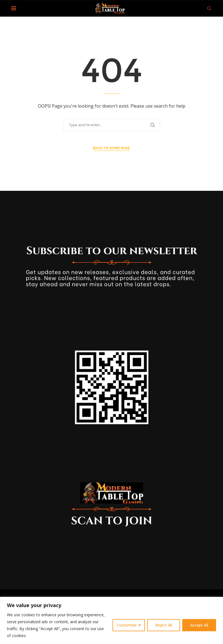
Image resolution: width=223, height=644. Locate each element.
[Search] (209, 8)
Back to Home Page (111, 148)
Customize (127, 625)
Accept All (199, 625)
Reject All (164, 625)
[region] (111, 620)
